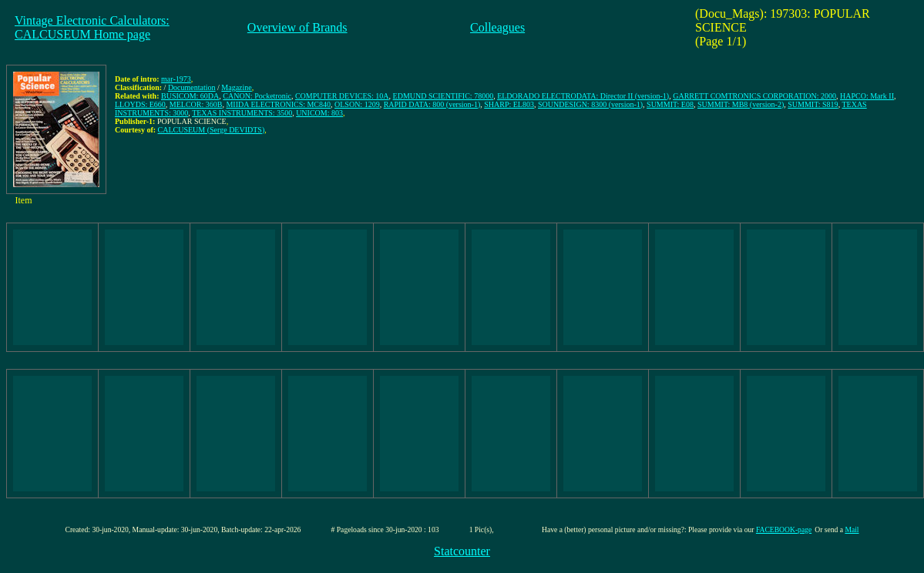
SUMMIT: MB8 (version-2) (741, 104)
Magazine (236, 87)
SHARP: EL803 (509, 104)
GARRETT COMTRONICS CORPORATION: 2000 (754, 96)
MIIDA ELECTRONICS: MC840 (278, 104)
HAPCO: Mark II (867, 96)
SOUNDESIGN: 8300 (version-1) (590, 104)
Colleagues (497, 27)
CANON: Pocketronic (257, 96)
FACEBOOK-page (784, 529)
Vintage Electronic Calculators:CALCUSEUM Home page (92, 27)
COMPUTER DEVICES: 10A (342, 96)
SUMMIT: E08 (670, 104)
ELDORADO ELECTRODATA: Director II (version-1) (583, 96)
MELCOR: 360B (196, 104)
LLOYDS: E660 (140, 104)
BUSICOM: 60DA (190, 96)
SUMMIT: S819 (813, 104)
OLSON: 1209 (357, 104)
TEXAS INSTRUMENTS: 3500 (242, 113)
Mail (852, 529)
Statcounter (462, 551)
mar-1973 (176, 79)
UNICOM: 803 (319, 113)
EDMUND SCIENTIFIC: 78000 (444, 96)
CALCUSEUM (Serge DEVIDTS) (212, 130)
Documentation (192, 87)
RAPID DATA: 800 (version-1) (432, 104)
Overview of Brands (297, 27)
